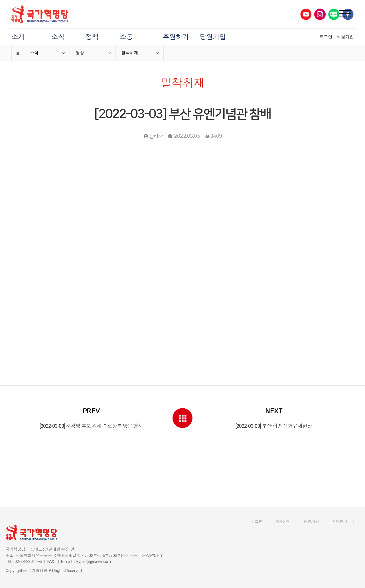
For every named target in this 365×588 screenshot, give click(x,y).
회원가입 (345, 37)
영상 (80, 53)
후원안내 (340, 522)
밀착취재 (130, 53)
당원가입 (213, 37)
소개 (18, 37)
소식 (58, 37)
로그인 (326, 37)
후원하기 (176, 37)
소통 (126, 37)
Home (18, 53)
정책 (92, 37)
